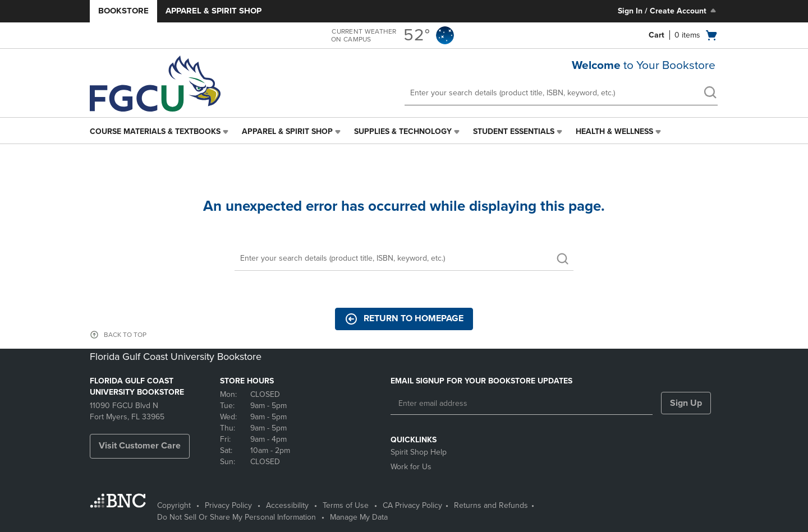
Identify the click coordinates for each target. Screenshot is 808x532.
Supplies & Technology (403, 131)
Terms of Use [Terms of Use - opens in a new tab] (346, 505)
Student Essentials (514, 131)
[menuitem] (160, 132)
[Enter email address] (522, 404)
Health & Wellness (614, 131)
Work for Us (411, 467)
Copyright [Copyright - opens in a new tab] (174, 505)
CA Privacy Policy (412, 505)
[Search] (404, 259)
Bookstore (123, 11)
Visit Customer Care (140, 446)
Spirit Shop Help (419, 452)
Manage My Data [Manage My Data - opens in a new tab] (359, 517)
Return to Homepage (404, 319)
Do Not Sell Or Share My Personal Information (237, 517)
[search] (710, 94)
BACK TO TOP (125, 335)
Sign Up (686, 403)
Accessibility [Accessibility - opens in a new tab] (287, 505)
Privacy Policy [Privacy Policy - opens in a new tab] (228, 505)
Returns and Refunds (491, 505)
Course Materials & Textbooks (155, 131)
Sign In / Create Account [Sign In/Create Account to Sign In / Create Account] (668, 11)
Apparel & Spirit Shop (214, 11)
